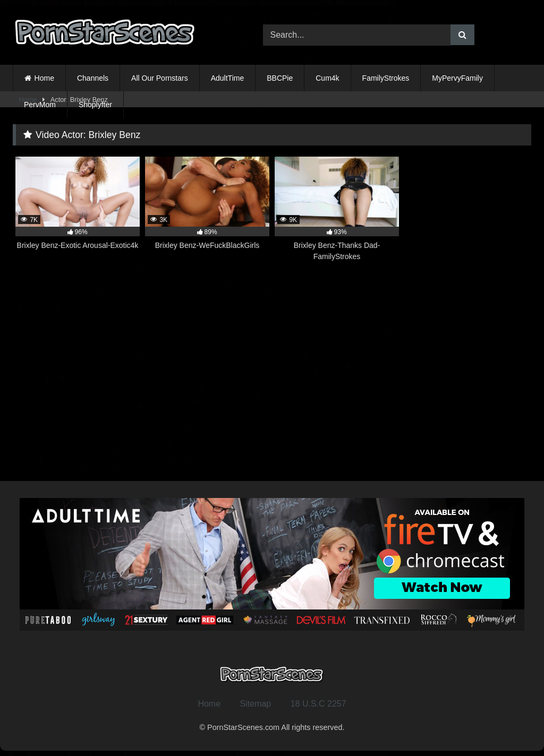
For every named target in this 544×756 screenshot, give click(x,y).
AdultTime (228, 78)
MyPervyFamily (457, 78)
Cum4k (327, 78)
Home (44, 78)
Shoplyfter (95, 105)
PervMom (40, 105)
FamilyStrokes (386, 78)
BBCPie (280, 78)
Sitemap (256, 704)
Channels (93, 78)
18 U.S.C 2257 (318, 704)
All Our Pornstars (160, 78)
